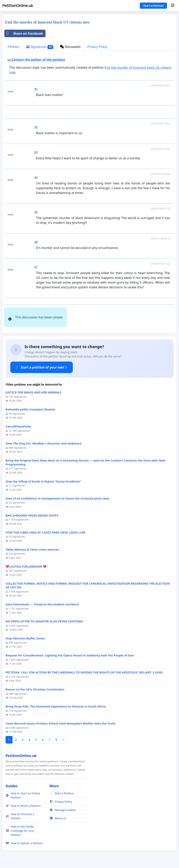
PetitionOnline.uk (18, 6)
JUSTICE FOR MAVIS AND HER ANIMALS (33, 392)
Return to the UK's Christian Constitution (35, 689)
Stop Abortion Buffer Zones (25, 638)
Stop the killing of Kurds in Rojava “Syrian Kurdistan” (43, 481)
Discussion (70, 47)
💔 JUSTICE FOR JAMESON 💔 (26, 566)
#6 (36, 242)
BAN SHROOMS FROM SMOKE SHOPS (32, 515)
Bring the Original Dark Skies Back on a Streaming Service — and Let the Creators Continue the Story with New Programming (85, 462)
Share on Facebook (24, 33)
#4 (36, 177)
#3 (36, 152)
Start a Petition (153, 6)
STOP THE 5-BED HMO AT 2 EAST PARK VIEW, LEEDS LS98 (45, 532)
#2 (36, 127)
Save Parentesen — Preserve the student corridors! (42, 604)
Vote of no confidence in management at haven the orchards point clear (57, 498)
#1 (36, 89)
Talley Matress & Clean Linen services (32, 549)
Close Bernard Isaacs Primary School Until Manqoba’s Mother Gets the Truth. (61, 723)
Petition (13, 47)
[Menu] (173, 6)
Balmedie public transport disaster (30, 409)
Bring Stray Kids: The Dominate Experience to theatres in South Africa (56, 706)
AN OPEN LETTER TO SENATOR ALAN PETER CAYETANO (44, 621)
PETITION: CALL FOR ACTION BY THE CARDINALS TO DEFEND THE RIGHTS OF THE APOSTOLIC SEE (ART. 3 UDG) (84, 672)
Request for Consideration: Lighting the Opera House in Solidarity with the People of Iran (70, 655)
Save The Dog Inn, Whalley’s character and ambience (44, 443)
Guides (12, 786)
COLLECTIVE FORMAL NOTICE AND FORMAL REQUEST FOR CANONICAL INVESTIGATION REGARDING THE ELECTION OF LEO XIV (88, 585)
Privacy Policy (97, 47)
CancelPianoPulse (18, 426)
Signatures (40, 47)
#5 (36, 212)
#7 (36, 267)
